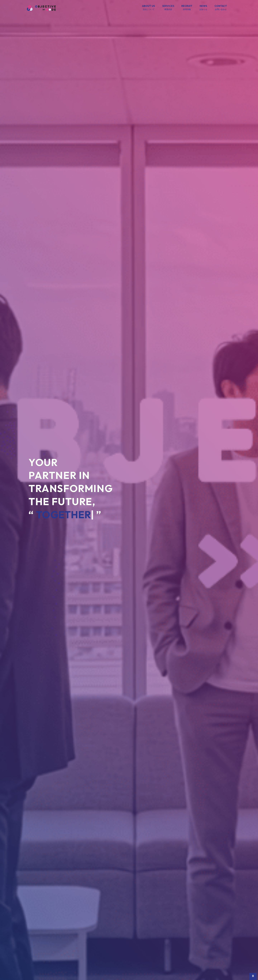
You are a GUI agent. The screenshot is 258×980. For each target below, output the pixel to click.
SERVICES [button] (168, 8)
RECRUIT (187, 8)
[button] (253, 976)
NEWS (203, 8)
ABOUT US (149, 8)
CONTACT (221, 8)
